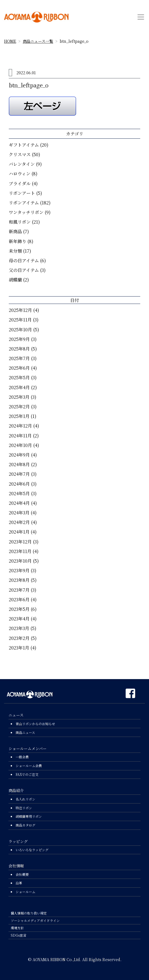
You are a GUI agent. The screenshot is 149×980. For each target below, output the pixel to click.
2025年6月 (19, 368)
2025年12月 (20, 310)
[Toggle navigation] (141, 17)
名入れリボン (25, 799)
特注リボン (24, 808)
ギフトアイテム (24, 145)
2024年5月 (19, 493)
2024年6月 (19, 484)
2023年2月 (19, 638)
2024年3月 (19, 513)
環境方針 (17, 928)
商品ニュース (25, 732)
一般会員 (22, 757)
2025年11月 (20, 320)
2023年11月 (20, 551)
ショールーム (25, 892)
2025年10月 (20, 330)
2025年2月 (19, 407)
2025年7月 (19, 358)
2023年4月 (19, 619)
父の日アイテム (24, 270)
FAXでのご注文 (27, 774)
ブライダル (20, 183)
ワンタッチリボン (26, 212)
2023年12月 (20, 542)
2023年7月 (19, 590)
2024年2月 (19, 522)
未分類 (15, 251)
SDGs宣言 (18, 935)
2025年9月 (19, 339)
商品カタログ (25, 825)
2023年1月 (19, 648)
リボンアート (22, 193)
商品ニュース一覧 (38, 41)
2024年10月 (20, 445)
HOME (10, 41)
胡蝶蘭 (15, 280)
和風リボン (20, 222)
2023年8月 (19, 580)
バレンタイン (22, 164)
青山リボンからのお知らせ (35, 724)
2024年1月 (19, 532)
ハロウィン (20, 174)
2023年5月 (19, 609)
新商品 (15, 231)
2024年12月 (20, 426)
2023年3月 (19, 628)
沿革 (19, 883)
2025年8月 (19, 349)
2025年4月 (19, 387)
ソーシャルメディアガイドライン (35, 920)
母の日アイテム (24, 260)
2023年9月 (19, 570)
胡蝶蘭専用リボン (29, 816)
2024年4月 (19, 503)
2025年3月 (19, 397)
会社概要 (22, 874)
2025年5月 (19, 378)
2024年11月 (20, 436)
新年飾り (18, 241)
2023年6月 (19, 599)
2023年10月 (20, 561)
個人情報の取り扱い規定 (29, 913)
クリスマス (20, 154)
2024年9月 (19, 455)
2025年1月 (19, 416)
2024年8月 (19, 464)
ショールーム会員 (29, 766)
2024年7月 (19, 474)
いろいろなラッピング (32, 850)
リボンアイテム (24, 203)
